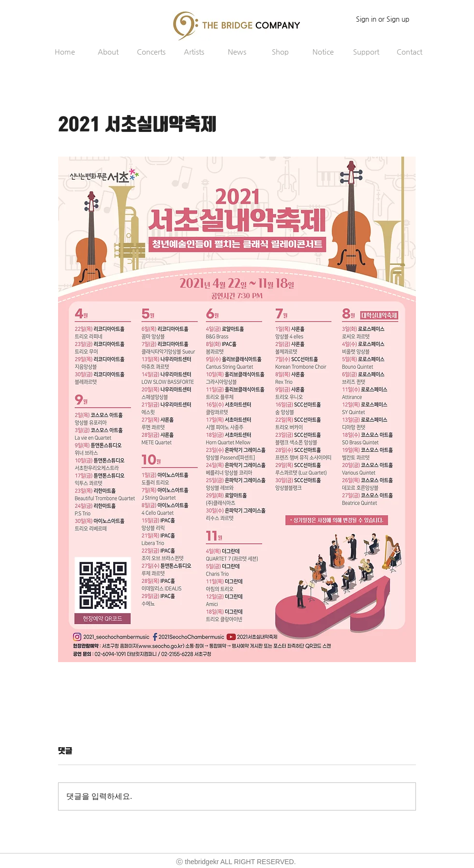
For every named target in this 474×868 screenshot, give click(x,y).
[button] (108, 52)
